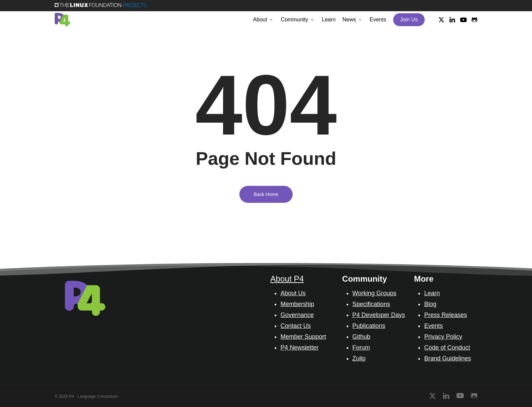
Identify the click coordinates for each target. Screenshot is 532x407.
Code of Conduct (447, 348)
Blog (430, 304)
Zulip (359, 358)
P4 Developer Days (379, 315)
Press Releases (445, 315)
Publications (369, 326)
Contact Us (296, 326)
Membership (297, 304)
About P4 (287, 279)
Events (433, 326)
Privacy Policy (443, 337)
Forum (361, 348)
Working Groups (374, 293)
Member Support (303, 337)
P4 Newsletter (299, 348)
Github (361, 337)
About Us (293, 293)
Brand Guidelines (447, 358)
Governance (297, 315)
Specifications (371, 304)
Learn (432, 293)
